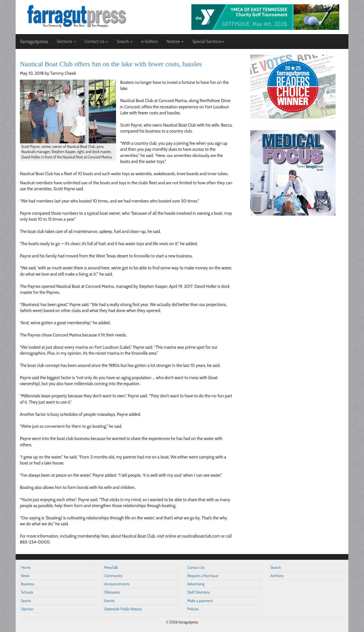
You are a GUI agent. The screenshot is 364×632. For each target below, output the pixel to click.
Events (109, 601)
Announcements (117, 584)
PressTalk (111, 568)
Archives (277, 576)
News (25, 576)
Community (113, 576)
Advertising (196, 584)
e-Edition (150, 42)
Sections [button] (66, 42)
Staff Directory (199, 592)
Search (276, 568)
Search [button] (125, 42)
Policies (193, 609)
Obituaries (112, 592)
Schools (27, 592)
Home (26, 568)
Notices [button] (175, 42)
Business (28, 584)
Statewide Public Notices (123, 609)
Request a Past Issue (203, 576)
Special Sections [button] (208, 42)
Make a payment (200, 601)
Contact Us (196, 568)
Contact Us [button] (96, 42)
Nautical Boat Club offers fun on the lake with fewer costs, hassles (111, 64)
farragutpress (34, 42)
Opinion (27, 609)
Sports (26, 601)
